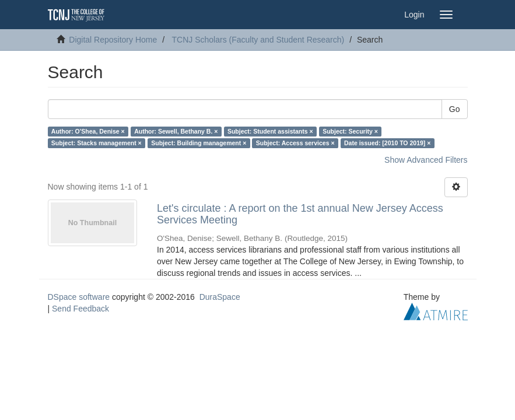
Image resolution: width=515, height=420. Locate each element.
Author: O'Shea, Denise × (88, 131)
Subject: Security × (350, 131)
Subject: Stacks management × (97, 143)
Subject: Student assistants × (270, 131)
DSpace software (79, 297)
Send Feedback (80, 309)
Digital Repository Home (113, 40)
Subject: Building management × (199, 143)
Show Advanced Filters (426, 160)
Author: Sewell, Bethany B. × (176, 131)
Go (455, 109)
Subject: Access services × (295, 143)
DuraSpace (220, 297)
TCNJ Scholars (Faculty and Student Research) (258, 40)
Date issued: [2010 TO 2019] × (387, 143)
